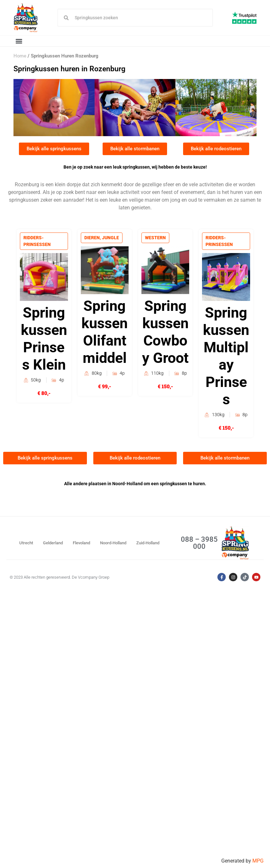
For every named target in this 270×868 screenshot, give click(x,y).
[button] (19, 41)
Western (156, 238)
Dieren (92, 238)
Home (20, 56)
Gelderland (53, 543)
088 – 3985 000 (199, 543)
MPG (258, 861)
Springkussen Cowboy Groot (165, 333)
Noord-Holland (113, 543)
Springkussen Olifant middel (105, 333)
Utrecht (26, 543)
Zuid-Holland (148, 543)
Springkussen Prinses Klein (44, 340)
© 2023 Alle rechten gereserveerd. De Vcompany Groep (59, 578)
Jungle (111, 238)
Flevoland (81, 543)
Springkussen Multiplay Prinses (226, 357)
